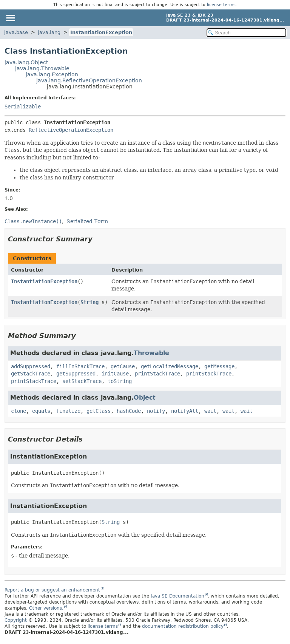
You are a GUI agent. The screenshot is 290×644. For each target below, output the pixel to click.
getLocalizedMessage (170, 366)
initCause (115, 374)
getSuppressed (76, 374)
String (89, 302)
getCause (123, 366)
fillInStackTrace (80, 366)
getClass (99, 411)
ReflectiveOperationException (71, 130)
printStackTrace (157, 374)
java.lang (49, 32)
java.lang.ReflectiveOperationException (89, 80)
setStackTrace (82, 381)
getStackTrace (31, 374)
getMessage (219, 366)
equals (41, 411)
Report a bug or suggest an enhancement (52, 590)
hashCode (129, 411)
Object (145, 398)
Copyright (16, 620)
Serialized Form (87, 221)
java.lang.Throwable (42, 68)
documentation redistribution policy (183, 626)
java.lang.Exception (52, 74)
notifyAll (185, 411)
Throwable (151, 353)
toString (120, 381)
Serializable (23, 107)
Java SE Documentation (177, 596)
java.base (16, 32)
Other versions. (46, 608)
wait (210, 411)
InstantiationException (101, 32)
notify (156, 411)
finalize (68, 411)
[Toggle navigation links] (10, 18)
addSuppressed (31, 366)
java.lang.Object (26, 62)
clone (19, 411)
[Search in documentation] (246, 33)
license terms (221, 5)
